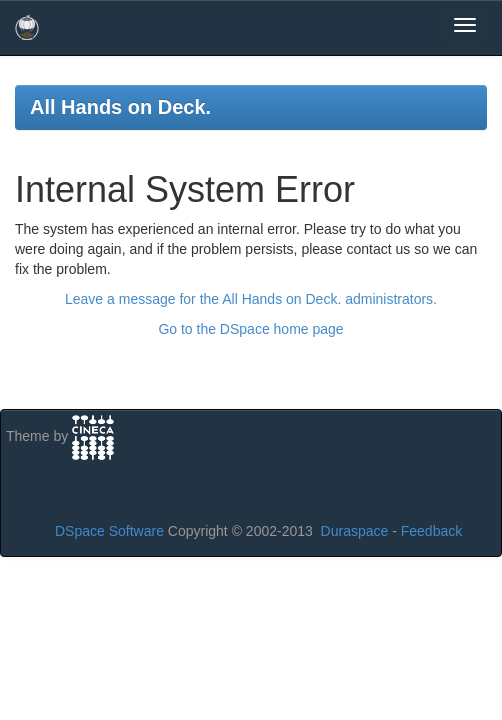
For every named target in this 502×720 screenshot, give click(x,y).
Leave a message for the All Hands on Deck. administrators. (251, 299)
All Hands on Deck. (120, 107)
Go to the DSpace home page (250, 329)
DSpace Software (109, 531)
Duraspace (355, 531)
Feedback (431, 531)
